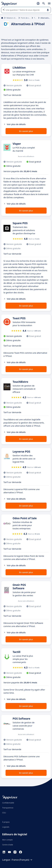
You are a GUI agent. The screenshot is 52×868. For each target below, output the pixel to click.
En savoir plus (26, 131)
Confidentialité (8, 803)
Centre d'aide (8, 845)
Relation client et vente (12, 18)
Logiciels (6, 827)
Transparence (8, 808)
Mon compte (7, 840)
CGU (4, 813)
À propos (6, 822)
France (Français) (22, 860)
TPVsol (36, 18)
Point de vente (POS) (26, 18)
